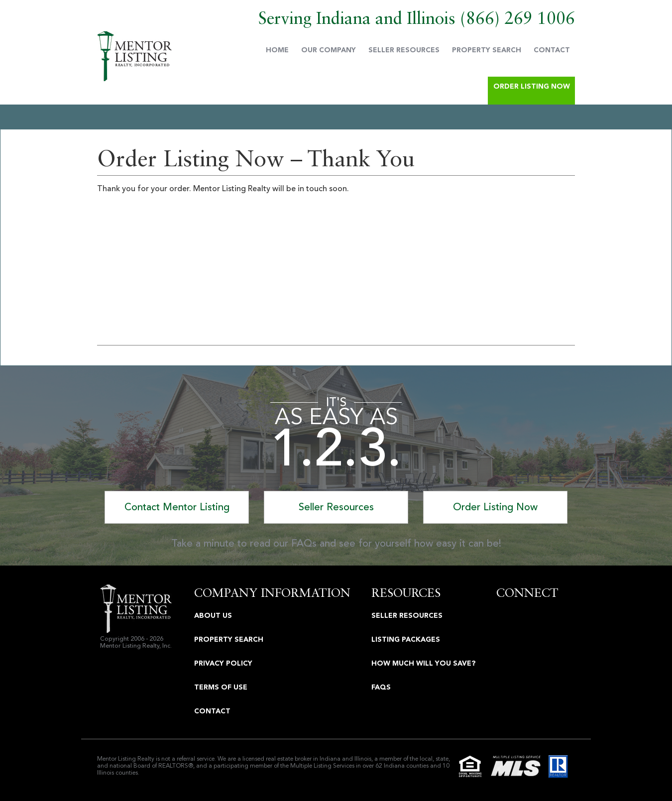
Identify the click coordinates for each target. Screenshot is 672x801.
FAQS (381, 687)
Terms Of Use (221, 687)
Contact (552, 50)
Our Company (329, 50)
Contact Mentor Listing (177, 507)
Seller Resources (404, 50)
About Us (213, 616)
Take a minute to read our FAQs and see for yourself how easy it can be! (336, 544)
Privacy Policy (223, 663)
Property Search (487, 50)
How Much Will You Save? (424, 663)
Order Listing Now (532, 86)
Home (277, 50)
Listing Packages (406, 639)
